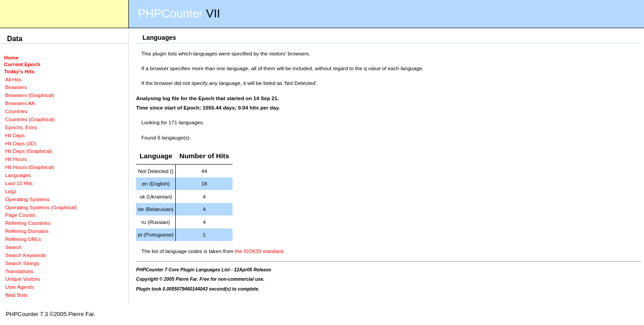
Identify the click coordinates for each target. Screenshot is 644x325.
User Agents (19, 287)
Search (13, 247)
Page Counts (20, 215)
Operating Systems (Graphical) (41, 207)
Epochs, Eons (21, 127)
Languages (18, 175)
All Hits (13, 79)
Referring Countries (28, 223)
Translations (19, 271)
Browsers (16, 87)
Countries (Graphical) (30, 119)
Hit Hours (16, 159)
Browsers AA (20, 103)
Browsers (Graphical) (29, 95)
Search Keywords (25, 255)
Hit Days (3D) (21, 143)
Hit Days (15, 135)
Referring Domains (27, 231)
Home (11, 57)
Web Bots (16, 295)
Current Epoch (22, 64)
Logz (11, 191)
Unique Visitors (22, 279)
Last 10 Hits (19, 183)
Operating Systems (27, 199)
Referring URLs (23, 239)
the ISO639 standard (259, 251)
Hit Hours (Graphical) (29, 167)
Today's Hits (19, 71)
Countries (16, 111)
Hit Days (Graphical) (28, 151)
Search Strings (22, 263)
